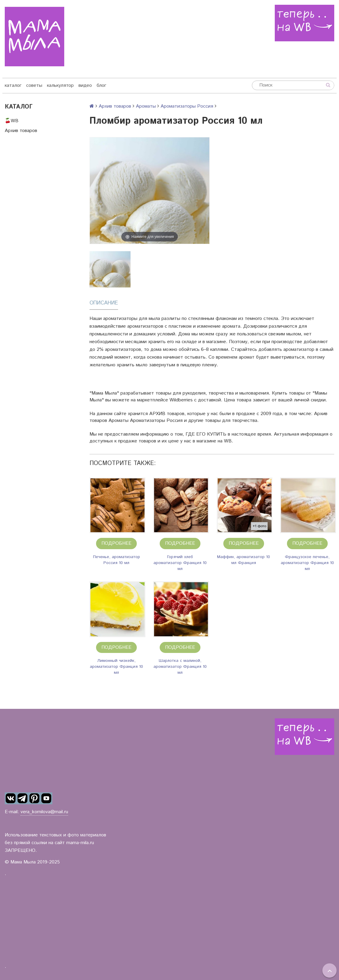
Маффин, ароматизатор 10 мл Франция (244, 560)
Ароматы (146, 106)
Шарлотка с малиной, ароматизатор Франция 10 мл (180, 667)
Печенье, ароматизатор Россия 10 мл (117, 560)
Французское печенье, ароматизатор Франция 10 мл (307, 563)
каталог (13, 85)
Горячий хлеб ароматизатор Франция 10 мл (180, 563)
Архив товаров (21, 131)
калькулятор (60, 85)
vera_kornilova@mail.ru (44, 812)
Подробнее (116, 543)
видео (85, 85)
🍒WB (12, 121)
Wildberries (181, 400)
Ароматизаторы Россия (187, 106)
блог (101, 85)
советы (34, 85)
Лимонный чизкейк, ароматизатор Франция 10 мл (116, 667)
